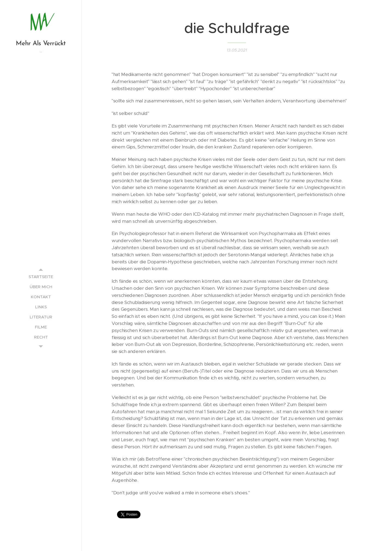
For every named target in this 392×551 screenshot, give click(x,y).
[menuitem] (41, 277)
